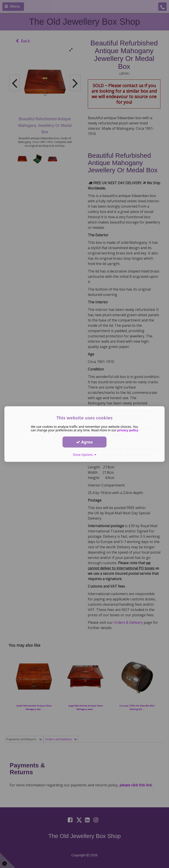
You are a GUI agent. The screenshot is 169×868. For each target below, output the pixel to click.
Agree (84, 442)
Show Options (85, 455)
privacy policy (128, 430)
